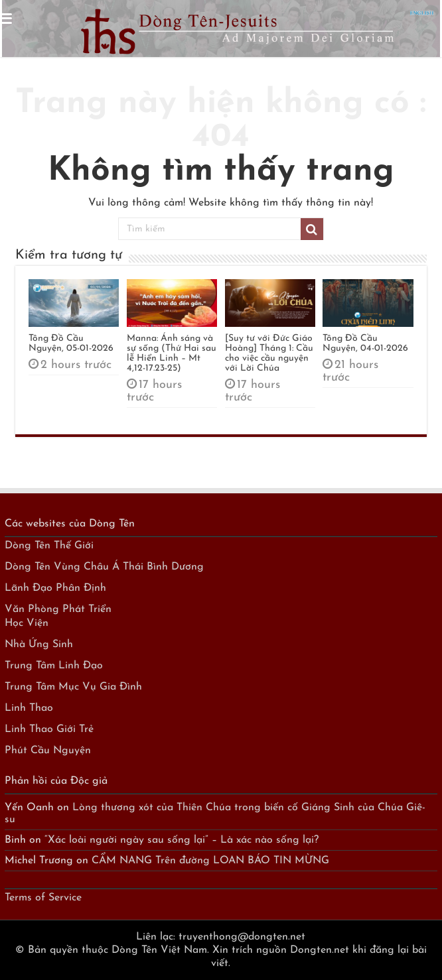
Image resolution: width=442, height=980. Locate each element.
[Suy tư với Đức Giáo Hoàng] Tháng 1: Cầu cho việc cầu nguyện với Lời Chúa (269, 353)
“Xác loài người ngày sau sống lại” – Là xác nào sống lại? (182, 840)
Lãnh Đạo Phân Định (55, 588)
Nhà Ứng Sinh (39, 644)
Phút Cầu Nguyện (48, 751)
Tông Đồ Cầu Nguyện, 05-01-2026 (71, 343)
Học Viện (27, 623)
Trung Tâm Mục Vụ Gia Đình (73, 687)
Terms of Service (43, 898)
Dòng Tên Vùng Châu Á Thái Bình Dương (104, 567)
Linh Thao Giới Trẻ (49, 729)
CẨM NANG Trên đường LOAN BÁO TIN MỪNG (210, 861)
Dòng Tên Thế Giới (49, 546)
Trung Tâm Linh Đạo (54, 666)
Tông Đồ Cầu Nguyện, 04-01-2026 (365, 343)
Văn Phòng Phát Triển (58, 609)
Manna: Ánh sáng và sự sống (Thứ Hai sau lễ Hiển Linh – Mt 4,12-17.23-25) (172, 353)
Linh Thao (29, 708)
